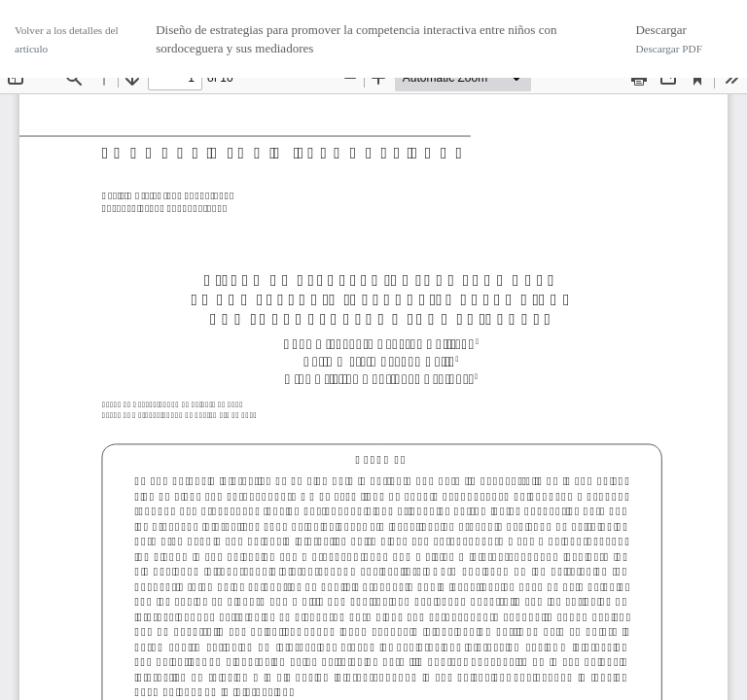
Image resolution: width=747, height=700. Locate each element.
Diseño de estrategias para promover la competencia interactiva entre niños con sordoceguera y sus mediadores (356, 39)
